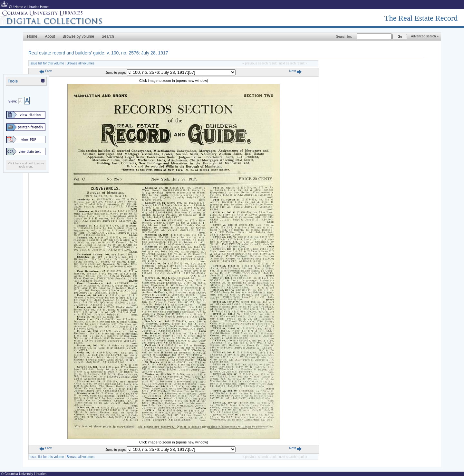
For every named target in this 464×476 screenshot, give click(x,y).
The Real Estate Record (421, 18)
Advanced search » (425, 36)
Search (108, 36)
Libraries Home (38, 7)
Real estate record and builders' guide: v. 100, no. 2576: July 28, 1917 (98, 53)
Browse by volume (78, 36)
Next (295, 71)
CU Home (16, 7)
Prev (45, 71)
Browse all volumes (81, 63)
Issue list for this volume (47, 63)
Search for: (344, 37)
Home (32, 36)
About (50, 36)
